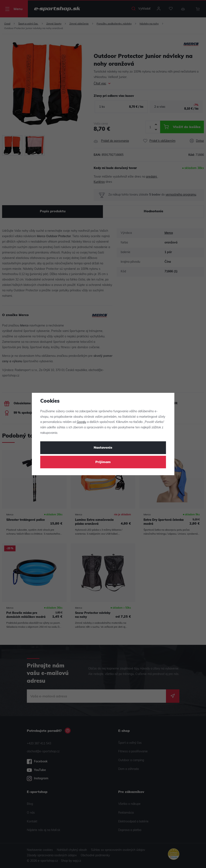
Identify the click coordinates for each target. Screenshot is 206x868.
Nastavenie (103, 448)
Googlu (81, 422)
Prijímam (103, 462)
